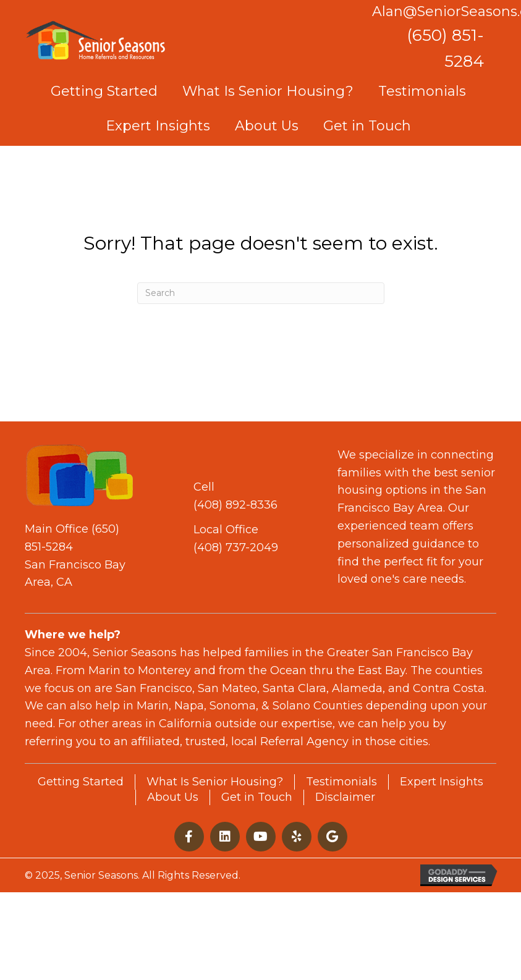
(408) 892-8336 (235, 505)
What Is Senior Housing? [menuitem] (215, 782)
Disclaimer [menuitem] (345, 797)
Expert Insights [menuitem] (442, 782)
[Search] (261, 293)
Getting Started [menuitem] (81, 782)
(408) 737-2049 (236, 547)
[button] (189, 837)
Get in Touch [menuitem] (257, 797)
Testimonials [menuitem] (341, 782)
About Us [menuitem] (173, 797)
